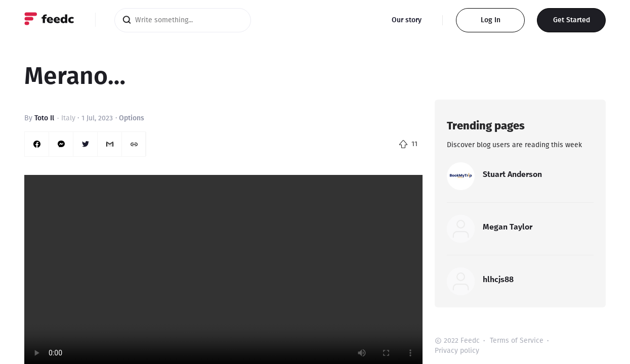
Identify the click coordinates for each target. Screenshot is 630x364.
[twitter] (86, 144)
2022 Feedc (462, 340)
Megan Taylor (508, 227)
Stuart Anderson (512, 174)
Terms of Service (517, 340)
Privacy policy (457, 351)
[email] (110, 144)
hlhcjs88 (498, 279)
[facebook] (37, 144)
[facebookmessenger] (61, 144)
